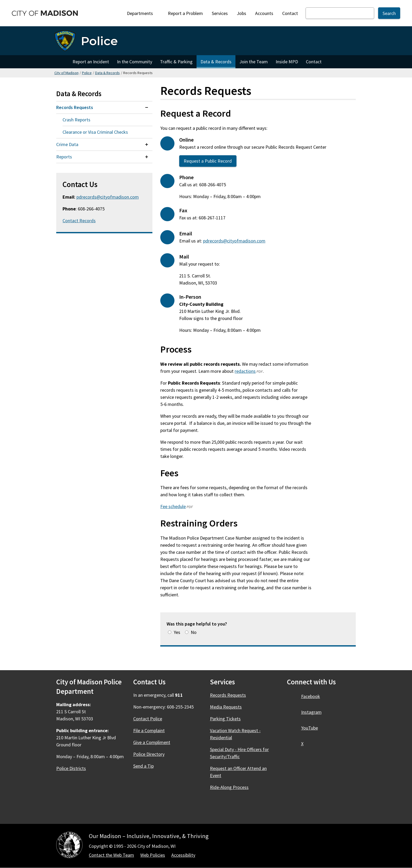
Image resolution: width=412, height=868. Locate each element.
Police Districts (71, 768)
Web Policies (153, 855)
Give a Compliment (152, 742)
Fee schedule (173, 506)
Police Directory (149, 754)
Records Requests (75, 107)
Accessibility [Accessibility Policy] (183, 855)
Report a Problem (185, 13)
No (194, 632)
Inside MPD (287, 62)
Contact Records (79, 221)
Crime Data (67, 144)
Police (87, 73)
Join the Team (254, 62)
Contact (290, 13)
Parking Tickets (225, 719)
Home (61, 62)
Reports (64, 157)
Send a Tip (143, 766)
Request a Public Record (208, 161)
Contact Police (148, 719)
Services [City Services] (220, 13)
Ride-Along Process (229, 787)
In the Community (135, 62)
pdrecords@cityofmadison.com (234, 241)
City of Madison (66, 73)
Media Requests (226, 707)
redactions (245, 371)
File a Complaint (149, 730)
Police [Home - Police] (99, 41)
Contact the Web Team (111, 855)
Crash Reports (76, 120)
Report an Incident (91, 62)
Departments (143, 13)
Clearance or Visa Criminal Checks (95, 132)
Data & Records (216, 62)
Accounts (264, 13)
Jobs (241, 13)
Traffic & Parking (176, 62)
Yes (177, 632)
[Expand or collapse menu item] (147, 107)
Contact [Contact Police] (314, 62)
